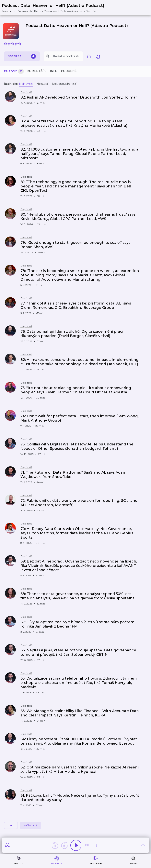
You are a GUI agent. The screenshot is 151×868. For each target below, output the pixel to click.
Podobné (69, 71)
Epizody (14, 71)
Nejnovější (26, 84)
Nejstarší (42, 84)
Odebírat (22, 56)
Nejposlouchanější (64, 84)
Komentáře (37, 71)
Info (54, 71)
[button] (56, 8)
